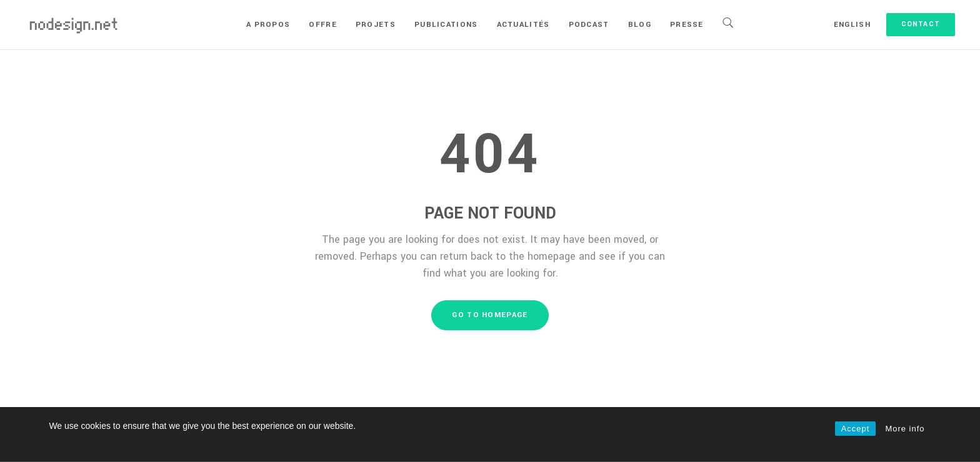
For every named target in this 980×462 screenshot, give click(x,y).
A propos (268, 25)
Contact (921, 24)
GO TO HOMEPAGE (490, 315)
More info (905, 429)
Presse (687, 25)
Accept (856, 429)
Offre (323, 25)
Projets (376, 25)
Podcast (589, 25)
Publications (446, 25)
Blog (640, 25)
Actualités (523, 25)
